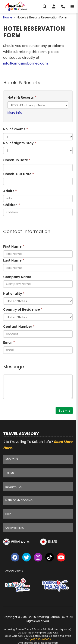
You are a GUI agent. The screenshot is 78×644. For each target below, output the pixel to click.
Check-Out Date (19, 174)
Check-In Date (17, 160)
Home (8, 17)
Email (9, 342)
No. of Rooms (16, 129)
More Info (15, 112)
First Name (14, 246)
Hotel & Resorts (22, 97)
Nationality (14, 294)
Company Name (17, 277)
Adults (10, 191)
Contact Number (19, 327)
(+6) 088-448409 (40, 639)
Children (12, 205)
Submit (64, 411)
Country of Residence (23, 309)
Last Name (14, 260)
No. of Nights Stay (20, 143)
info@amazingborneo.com (26, 63)
